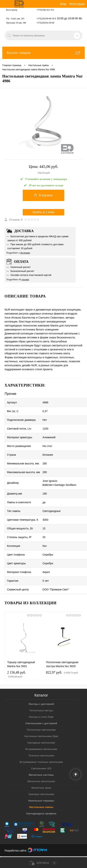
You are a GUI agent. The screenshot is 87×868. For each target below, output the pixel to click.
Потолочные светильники (41, 730)
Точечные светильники (41, 756)
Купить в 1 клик (43, 212)
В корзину (43, 195)
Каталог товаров (43, 53)
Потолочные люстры (41, 710)
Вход (63, 4)
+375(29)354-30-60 (45, 23)
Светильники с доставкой (41, 723)
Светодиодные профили (41, 814)
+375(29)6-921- (44, 10)
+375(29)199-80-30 (45, 19)
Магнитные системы (41, 775)
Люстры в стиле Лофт (41, 717)
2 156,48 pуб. (17, 674)
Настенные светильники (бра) (41, 736)
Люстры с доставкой (41, 704)
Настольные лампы (41, 807)
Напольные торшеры (41, 801)
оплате (25, 279)
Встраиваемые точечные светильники (41, 762)
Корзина (43, 863)
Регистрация (77, 4)
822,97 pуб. (62, 672)
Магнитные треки (41, 788)
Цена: (43, 170)
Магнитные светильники (41, 781)
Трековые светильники (41, 794)
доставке (25, 253)
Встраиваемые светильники (41, 749)
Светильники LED (41, 768)
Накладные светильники (41, 743)
